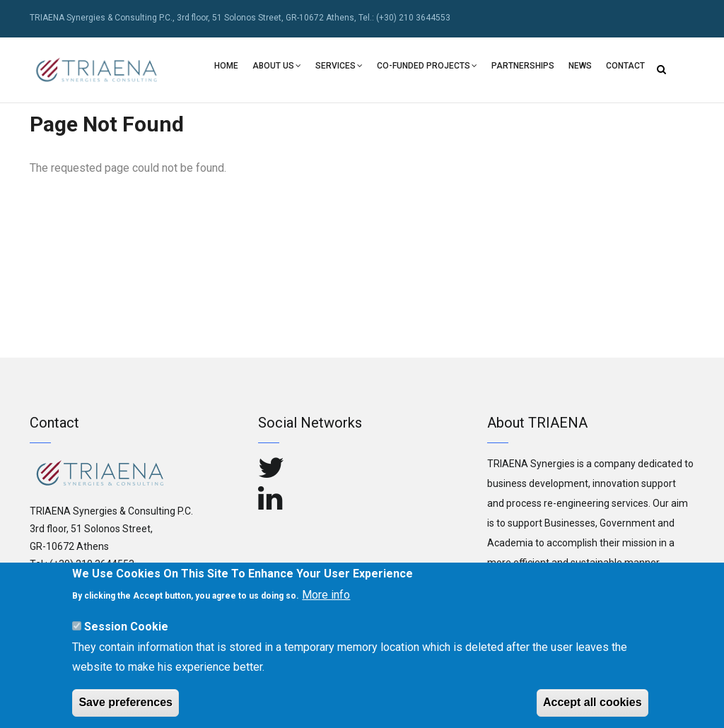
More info (326, 599)
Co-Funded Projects (427, 67)
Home (226, 66)
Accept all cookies (592, 706)
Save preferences (125, 706)
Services (339, 67)
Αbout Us (277, 67)
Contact (625, 66)
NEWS (580, 66)
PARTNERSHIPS (523, 66)
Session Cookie (126, 630)
